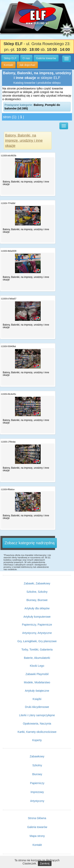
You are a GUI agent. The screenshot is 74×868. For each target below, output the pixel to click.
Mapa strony (37, 836)
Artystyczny (37, 801)
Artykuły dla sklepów (37, 608)
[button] (67, 59)
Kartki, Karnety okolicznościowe (37, 732)
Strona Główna (37, 818)
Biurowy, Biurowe (37, 600)
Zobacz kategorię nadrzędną (30, 543)
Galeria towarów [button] (46, 58)
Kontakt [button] (8, 65)
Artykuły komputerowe (37, 617)
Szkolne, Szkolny (37, 592)
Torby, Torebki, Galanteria (37, 650)
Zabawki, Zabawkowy (37, 583)
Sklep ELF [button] (10, 58)
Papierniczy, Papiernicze (37, 625)
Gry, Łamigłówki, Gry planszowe (37, 641)
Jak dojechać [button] (27, 65)
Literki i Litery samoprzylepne (37, 715)
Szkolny (37, 765)
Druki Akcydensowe (37, 707)
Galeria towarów (37, 827)
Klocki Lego (37, 666)
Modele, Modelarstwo (37, 682)
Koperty (37, 740)
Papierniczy (37, 783)
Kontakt (37, 845)
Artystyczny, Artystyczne (37, 633)
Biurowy (37, 774)
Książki (37, 699)
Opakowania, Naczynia (37, 724)
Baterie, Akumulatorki (37, 658)
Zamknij (45, 863)
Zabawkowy (37, 756)
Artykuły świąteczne (37, 691)
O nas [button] (26, 58)
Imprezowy (37, 792)
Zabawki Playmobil (37, 674)
